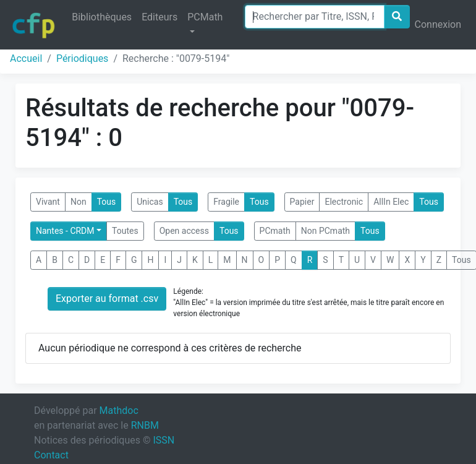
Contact (51, 455)
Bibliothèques (102, 17)
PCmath (275, 231)
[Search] (315, 17)
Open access (184, 231)
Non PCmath (325, 231)
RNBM (145, 425)
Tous (107, 202)
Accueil (26, 58)
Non (79, 202)
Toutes (125, 231)
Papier (302, 202)
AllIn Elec (391, 202)
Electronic (344, 202)
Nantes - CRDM (65, 231)
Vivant (48, 202)
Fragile (226, 202)
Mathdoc (119, 410)
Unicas (150, 202)
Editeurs (159, 17)
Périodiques (82, 58)
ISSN (164, 440)
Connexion (438, 24)
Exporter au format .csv (107, 299)
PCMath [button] (205, 17)
